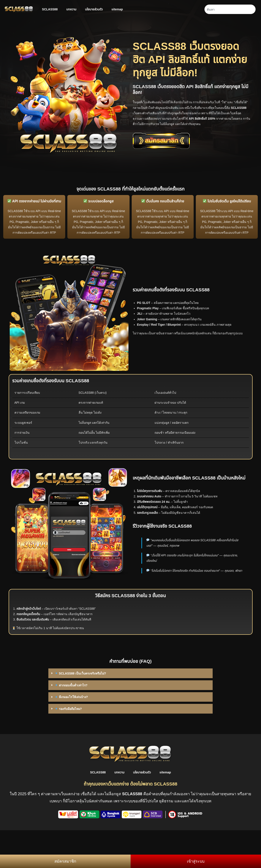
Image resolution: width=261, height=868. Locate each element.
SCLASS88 (50, 9)
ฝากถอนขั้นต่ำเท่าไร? (71, 685)
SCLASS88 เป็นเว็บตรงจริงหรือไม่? (81, 673)
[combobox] (230, 9)
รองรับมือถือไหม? (68, 709)
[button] (131, 673)
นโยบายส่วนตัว (94, 9)
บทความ (71, 9)
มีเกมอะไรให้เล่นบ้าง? (71, 697)
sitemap (117, 9)
